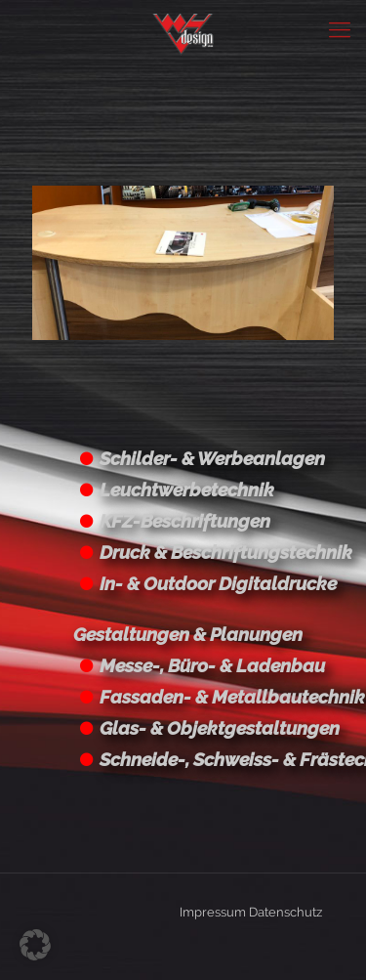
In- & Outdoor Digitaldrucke (218, 583)
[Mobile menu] (340, 29)
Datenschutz (285, 912)
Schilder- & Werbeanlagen (212, 458)
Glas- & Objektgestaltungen (220, 728)
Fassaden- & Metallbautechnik (232, 697)
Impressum (213, 912)
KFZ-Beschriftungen (185, 521)
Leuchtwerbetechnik (187, 490)
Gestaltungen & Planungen (188, 634)
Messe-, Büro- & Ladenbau (212, 665)
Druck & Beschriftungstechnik (226, 552)
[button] (35, 945)
